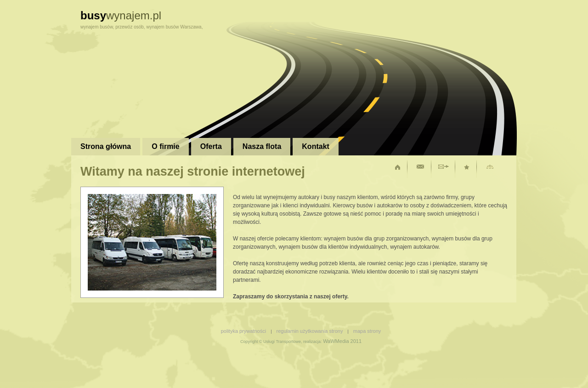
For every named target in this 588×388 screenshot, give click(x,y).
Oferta (211, 146)
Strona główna (106, 146)
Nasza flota (262, 146)
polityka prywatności (243, 331)
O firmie (165, 146)
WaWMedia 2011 (342, 341)
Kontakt (316, 146)
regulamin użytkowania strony (310, 331)
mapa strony (367, 331)
